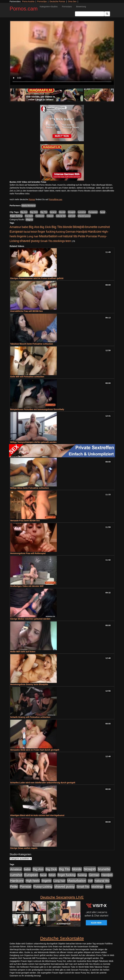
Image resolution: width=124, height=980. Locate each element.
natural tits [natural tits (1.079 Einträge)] (70, 236)
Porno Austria (28, 1)
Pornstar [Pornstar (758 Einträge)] (92, 236)
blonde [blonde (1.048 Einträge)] (68, 227)
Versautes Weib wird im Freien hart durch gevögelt (35, 750)
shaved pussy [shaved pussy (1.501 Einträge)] (30, 241)
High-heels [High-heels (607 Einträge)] (33, 881)
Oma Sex (72, 1)
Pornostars (67, 7)
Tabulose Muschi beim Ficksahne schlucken (32, 344)
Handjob (29, 216)
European (93, 212)
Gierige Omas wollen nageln (24, 848)
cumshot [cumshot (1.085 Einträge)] (104, 227)
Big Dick (34, 212)
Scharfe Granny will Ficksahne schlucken (30, 717)
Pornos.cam (24, 9)
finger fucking (16, 216)
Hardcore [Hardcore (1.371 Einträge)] (94, 232)
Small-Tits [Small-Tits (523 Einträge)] (46, 241)
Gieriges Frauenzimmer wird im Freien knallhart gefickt (37, 278)
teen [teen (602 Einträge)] (68, 241)
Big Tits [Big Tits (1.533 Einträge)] (57, 227)
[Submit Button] (107, 14)
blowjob (72, 212)
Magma (29, 220)
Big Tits (44, 212)
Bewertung (81, 7)
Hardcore (40, 216)
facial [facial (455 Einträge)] (27, 232)
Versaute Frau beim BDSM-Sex (25, 521)
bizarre (53, 212)
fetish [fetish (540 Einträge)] (34, 232)
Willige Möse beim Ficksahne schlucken (30, 488)
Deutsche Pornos (57, 1)
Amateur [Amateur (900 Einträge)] (15, 227)
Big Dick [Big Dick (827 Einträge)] (45, 227)
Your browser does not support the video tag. (62, 53)
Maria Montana (28, 206)
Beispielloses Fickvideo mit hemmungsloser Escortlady (37, 409)
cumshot (82, 212)
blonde (62, 212)
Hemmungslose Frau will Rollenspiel (28, 553)
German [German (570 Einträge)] (71, 232)
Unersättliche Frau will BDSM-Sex (26, 311)
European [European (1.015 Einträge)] (16, 232)
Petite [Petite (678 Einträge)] (82, 236)
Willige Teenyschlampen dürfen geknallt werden (33, 442)
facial (103, 212)
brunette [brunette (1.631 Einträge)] (91, 227)
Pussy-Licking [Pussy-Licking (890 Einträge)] (43, 886)
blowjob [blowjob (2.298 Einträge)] (79, 227)
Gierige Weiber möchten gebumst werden (30, 619)
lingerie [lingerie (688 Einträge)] (22, 236)
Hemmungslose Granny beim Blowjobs (29, 684)
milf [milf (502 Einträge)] (60, 236)
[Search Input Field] (90, 14)
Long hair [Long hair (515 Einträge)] (33, 236)
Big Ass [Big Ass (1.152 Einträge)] (34, 227)
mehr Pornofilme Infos (20, 194)
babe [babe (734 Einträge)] (25, 227)
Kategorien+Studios (49, 7)
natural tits (61, 216)
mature (50, 216)
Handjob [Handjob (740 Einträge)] (82, 232)
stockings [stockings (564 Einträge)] (59, 241)
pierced (72, 216)
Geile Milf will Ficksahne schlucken (27, 377)
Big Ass (24, 212)
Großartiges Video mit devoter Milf (27, 586)
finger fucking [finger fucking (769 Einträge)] (47, 232)
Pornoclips (42, 1)
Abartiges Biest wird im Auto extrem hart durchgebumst (37, 815)
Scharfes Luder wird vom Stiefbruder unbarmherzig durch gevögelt (43, 783)
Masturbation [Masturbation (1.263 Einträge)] (48, 236)
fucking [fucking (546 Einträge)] (60, 232)
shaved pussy (84, 216)
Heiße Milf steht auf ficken (23, 652)
